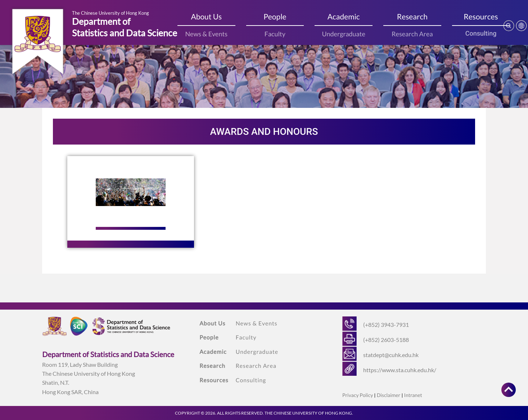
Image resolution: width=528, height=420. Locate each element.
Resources (481, 17)
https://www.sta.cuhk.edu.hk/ (400, 370)
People (275, 17)
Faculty (275, 34)
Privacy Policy (358, 395)
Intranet (413, 395)
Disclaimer (389, 395)
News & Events (206, 34)
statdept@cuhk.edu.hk (391, 355)
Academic (344, 17)
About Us (206, 17)
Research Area (412, 34)
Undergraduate (343, 34)
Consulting (481, 34)
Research (412, 17)
